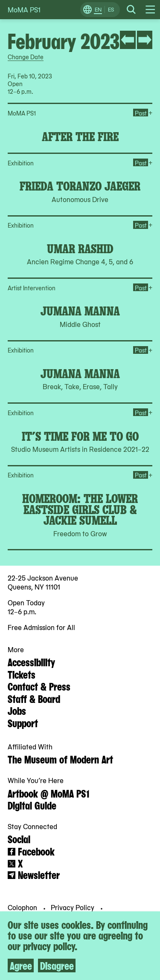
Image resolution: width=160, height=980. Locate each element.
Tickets (22, 674)
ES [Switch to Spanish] (111, 9)
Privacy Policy (73, 907)
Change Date (26, 57)
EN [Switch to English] (98, 9)
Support (23, 723)
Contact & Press (39, 686)
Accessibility (31, 662)
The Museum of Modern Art (60, 759)
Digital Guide (32, 805)
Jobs (17, 710)
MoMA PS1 (24, 10)
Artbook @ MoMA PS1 (48, 793)
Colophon (23, 907)
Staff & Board (34, 698)
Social (19, 838)
